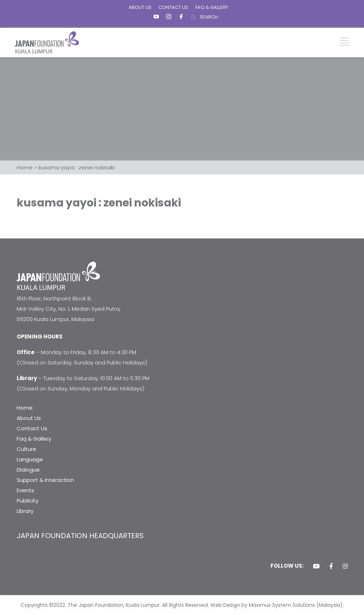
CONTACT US (173, 7)
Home (25, 408)
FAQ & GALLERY (212, 7)
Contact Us (32, 428)
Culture (26, 449)
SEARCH (209, 17)
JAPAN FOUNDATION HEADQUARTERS (80, 536)
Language (30, 459)
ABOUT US (140, 7)
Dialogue (28, 470)
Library (25, 511)
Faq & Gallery (34, 439)
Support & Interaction (45, 480)
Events (25, 490)
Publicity (28, 501)
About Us (29, 418)
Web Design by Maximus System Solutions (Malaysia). (277, 605)
